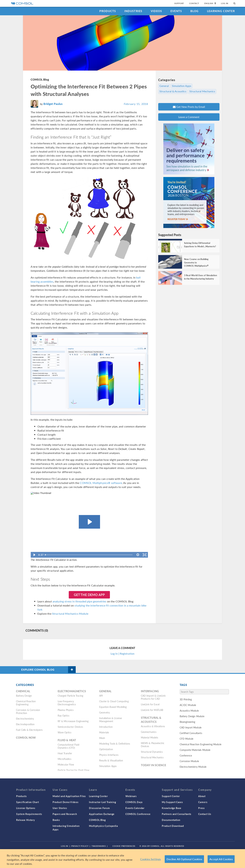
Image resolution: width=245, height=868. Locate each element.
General (164, 86)
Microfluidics (65, 759)
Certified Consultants (191, 733)
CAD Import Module (191, 727)
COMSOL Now (26, 738)
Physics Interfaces (109, 755)
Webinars (131, 796)
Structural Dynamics (152, 752)
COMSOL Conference (138, 814)
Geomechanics (149, 732)
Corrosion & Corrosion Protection (28, 711)
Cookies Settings (151, 859)
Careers (203, 802)
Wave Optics (65, 732)
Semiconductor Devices (70, 727)
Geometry (104, 712)
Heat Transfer (65, 753)
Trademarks (99, 846)
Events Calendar (135, 808)
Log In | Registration (122, 654)
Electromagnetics (72, 691)
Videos (156, 11)
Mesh (102, 738)
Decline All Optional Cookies (184, 859)
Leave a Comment (189, 117)
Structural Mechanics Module (70, 614)
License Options (26, 808)
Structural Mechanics (202, 91)
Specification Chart (27, 802)
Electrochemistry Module (193, 767)
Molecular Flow (66, 764)
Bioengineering (187, 722)
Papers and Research (65, 814)
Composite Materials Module (195, 750)
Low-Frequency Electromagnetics (67, 703)
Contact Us (205, 814)
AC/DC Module (188, 705)
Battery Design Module (192, 716)
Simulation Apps (182, 86)
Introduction (106, 727)
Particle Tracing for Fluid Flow (74, 770)
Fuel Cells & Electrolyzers (29, 730)
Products (108, 11)
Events (176, 11)
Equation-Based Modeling (113, 707)
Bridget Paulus (53, 104)
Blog (195, 11)
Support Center (171, 796)
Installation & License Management (111, 720)
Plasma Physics (66, 710)
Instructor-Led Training (102, 802)
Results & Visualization (111, 760)
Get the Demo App (89, 595)
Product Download (173, 826)
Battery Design (24, 696)
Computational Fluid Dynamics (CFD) (69, 746)
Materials (104, 732)
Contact (194, 3)
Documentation (171, 820)
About (202, 796)
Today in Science (153, 765)
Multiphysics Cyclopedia (103, 826)
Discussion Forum (99, 808)
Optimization (106, 749)
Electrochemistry (25, 719)
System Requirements (29, 814)
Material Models (149, 737)
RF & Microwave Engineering (73, 721)
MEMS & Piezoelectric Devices (153, 745)
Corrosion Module (189, 761)
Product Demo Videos (65, 802)
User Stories (60, 808)
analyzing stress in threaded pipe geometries (79, 601)
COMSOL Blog (40, 79)
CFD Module (187, 739)
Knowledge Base (172, 808)
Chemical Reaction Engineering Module (201, 744)
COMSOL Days (134, 802)
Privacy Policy (80, 846)
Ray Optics (64, 715)
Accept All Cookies (221, 859)
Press (201, 808)
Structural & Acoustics (173, 91)
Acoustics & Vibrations (153, 726)
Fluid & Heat (67, 740)
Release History (26, 820)
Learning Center (221, 11)
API (101, 696)
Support (179, 3)
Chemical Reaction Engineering (26, 703)
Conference (186, 755)
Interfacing (150, 691)
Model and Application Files (69, 796)
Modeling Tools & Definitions (115, 744)
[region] (122, 859)
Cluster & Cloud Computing (114, 701)
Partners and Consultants (177, 814)
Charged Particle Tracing (71, 696)
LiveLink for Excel (150, 704)
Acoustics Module (189, 711)
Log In (225, 3)
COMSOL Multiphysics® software (101, 483)
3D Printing (186, 699)
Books (56, 820)
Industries (133, 11)
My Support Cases (172, 802)
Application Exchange (102, 814)
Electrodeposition (25, 724)
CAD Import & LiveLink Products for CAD (153, 697)
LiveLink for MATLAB (152, 710)
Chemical (23, 691)
